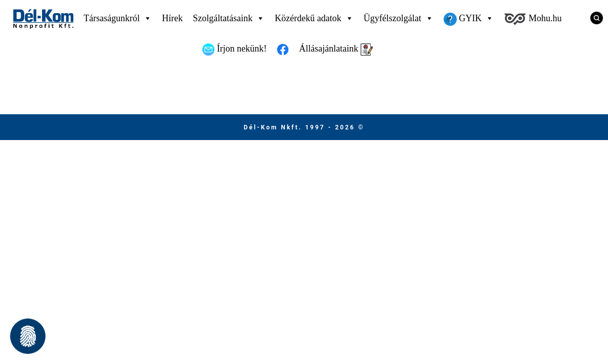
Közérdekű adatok (314, 18)
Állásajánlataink (336, 50)
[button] (28, 336)
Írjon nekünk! (234, 50)
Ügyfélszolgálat (399, 18)
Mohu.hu (533, 19)
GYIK (469, 18)
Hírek (172, 18)
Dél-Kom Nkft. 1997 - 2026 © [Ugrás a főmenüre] (304, 127)
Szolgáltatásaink (229, 18)
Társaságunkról (118, 18)
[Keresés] (593, 18)
